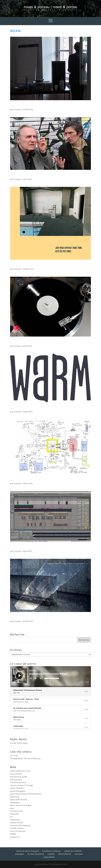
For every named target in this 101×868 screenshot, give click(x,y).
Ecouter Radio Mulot (19, 743)
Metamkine (15, 802)
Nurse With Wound (18, 800)
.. (11, 342)
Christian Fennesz (18, 782)
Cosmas (17, 109)
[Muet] (41, 678)
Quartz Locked (17, 822)
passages (20, 854)
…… (12, 106)
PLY (12, 817)
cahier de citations (73, 851)
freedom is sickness (51, 851)
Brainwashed (16, 780)
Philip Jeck (15, 814)
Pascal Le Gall (16, 811)
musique (79, 854)
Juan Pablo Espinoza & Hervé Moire (26, 794)
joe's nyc (14, 755)
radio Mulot (49, 857)
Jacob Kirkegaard (18, 791)
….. (12, 408)
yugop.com (15, 837)
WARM (13, 834)
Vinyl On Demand (18, 831)
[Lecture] (20, 676)
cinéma (51, 854)
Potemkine (15, 820)
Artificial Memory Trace (20, 771)
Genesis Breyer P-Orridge (22, 785)
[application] (50, 677)
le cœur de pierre (36, 854)
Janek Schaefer (17, 788)
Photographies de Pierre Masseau (25, 758)
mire (12, 808)
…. (12, 480)
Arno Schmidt (16, 774)
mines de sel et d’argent (27, 851)
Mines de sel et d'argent (21, 805)
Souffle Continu (17, 828)
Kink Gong (15, 797)
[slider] (52, 678)
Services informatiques (20, 825)
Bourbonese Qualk (19, 777)
